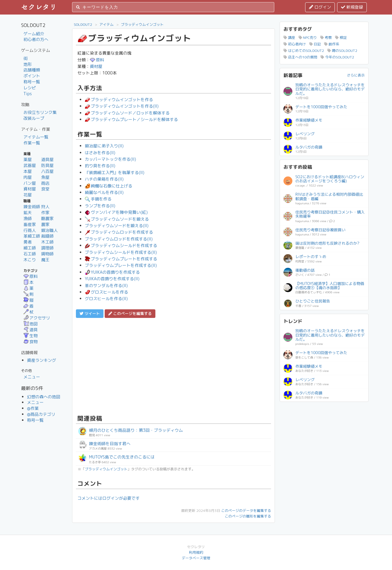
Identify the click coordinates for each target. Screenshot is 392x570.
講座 (289, 38)
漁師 (28, 218)
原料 (31, 276)
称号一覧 (32, 82)
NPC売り (308, 38)
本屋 (28, 171)
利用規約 (196, 552)
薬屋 (28, 159)
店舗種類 (32, 70)
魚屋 (45, 177)
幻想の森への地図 (44, 397)
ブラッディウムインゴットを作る (119, 99)
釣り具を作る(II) (100, 166)
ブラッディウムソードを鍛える (117, 219)
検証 (341, 38)
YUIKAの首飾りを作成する (112, 272)
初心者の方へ (36, 39)
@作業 (33, 408)
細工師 (30, 248)
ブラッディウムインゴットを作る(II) (122, 106)
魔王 (45, 260)
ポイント (32, 76)
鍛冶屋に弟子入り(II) (104, 146)
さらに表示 (356, 75)
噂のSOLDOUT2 (342, 51)
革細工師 (32, 236)
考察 (326, 38)
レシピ (30, 88)
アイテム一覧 (36, 137)
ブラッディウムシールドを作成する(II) (121, 252)
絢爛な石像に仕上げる (109, 186)
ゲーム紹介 (34, 34)
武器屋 (30, 165)
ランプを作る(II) (100, 206)
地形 (28, 64)
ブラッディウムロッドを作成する (119, 232)
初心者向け (295, 44)
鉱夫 (28, 212)
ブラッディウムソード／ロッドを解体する (127, 113)
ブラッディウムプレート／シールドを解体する (131, 119)
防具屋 (47, 165)
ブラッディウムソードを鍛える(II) (117, 226)
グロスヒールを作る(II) (106, 298)
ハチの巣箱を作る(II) (104, 179)
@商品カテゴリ (41, 414)
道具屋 (47, 159)
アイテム (106, 24)
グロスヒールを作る (106, 292)
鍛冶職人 (50, 230)
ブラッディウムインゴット (142, 24)
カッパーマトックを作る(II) (110, 159)
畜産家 (30, 224)
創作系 (332, 44)
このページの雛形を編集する (248, 516)
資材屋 (30, 189)
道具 (31, 330)
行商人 (30, 230)
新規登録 (352, 7)
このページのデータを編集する (246, 511)
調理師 (47, 248)
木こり (30, 260)
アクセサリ (37, 318)
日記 (315, 44)
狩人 (45, 207)
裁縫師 (47, 236)
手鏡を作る (98, 199)
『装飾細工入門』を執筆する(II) (115, 172)
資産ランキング (42, 360)
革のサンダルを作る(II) (106, 285)
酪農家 (47, 218)
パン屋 (30, 183)
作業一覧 (32, 143)
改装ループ (34, 118)
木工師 (47, 242)
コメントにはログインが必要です (109, 498)
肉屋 (28, 177)
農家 (45, 224)
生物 (31, 336)
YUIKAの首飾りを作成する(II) (112, 279)
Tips (28, 94)
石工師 (30, 254)
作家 (45, 212)
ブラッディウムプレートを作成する (121, 259)
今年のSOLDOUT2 (337, 57)
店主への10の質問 (300, 57)
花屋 (28, 195)
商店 (45, 183)
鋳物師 (47, 254)
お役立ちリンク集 (40, 112)
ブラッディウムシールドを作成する (121, 245)
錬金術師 (32, 207)
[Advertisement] (173, 365)
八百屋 (47, 171)
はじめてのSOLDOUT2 (304, 51)
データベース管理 (196, 558)
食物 (31, 341)
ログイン (320, 7)
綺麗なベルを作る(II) (104, 192)
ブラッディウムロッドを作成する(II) (119, 239)
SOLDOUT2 (83, 24)
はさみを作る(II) (100, 153)
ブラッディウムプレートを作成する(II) (121, 265)
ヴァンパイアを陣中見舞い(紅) (116, 212)
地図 (31, 324)
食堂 (45, 189)
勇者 (28, 242)
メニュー (32, 377)
